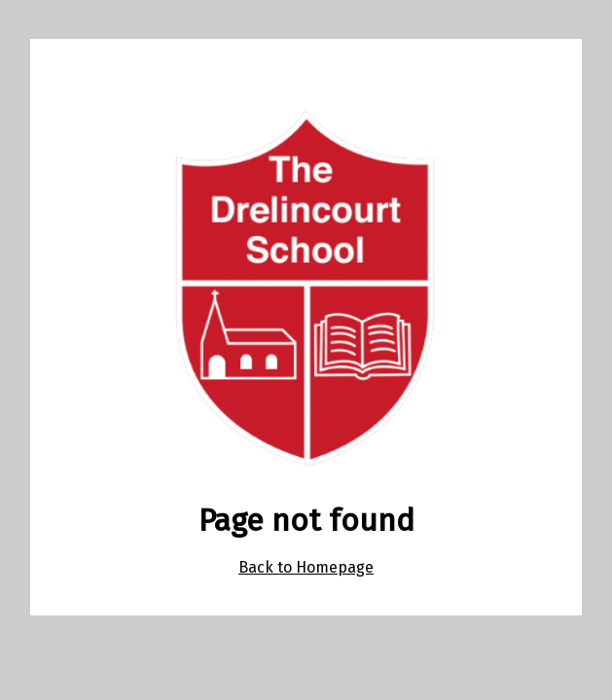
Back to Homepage (306, 567)
